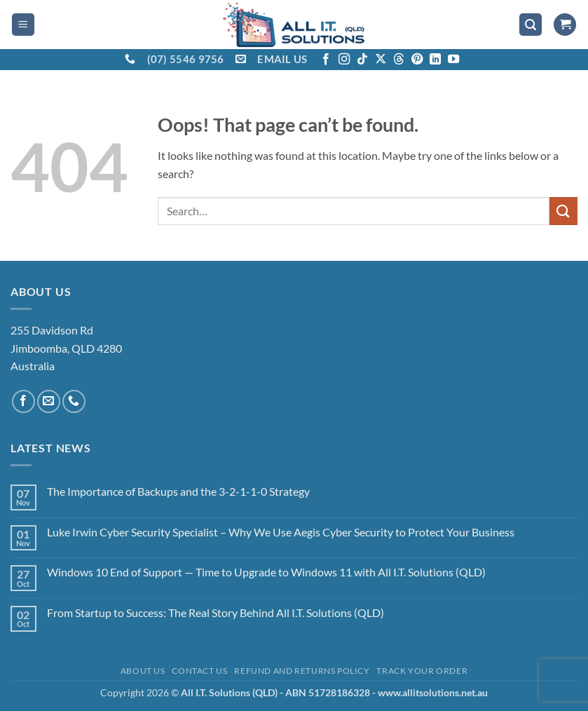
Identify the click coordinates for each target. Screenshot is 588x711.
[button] (23, 25)
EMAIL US (282, 59)
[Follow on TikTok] (362, 60)
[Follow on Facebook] (326, 60)
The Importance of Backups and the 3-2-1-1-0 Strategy (178, 491)
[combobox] (354, 211)
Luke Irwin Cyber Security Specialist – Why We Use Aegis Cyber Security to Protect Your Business (281, 532)
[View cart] (565, 25)
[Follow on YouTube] (453, 60)
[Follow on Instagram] (344, 60)
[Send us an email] (49, 401)
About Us (143, 671)
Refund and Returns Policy (302, 671)
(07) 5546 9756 (186, 59)
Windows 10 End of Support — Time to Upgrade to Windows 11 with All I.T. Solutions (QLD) (266, 572)
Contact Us (199, 671)
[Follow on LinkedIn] (435, 60)
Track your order (422, 671)
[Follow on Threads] (399, 60)
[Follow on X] (381, 60)
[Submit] (563, 211)
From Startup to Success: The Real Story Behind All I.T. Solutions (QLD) (216, 612)
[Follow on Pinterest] (417, 60)
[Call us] (74, 401)
